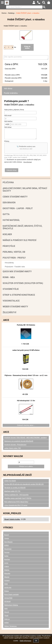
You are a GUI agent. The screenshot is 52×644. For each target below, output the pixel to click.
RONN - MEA (9, 277)
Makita (7, 570)
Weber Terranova (10, 626)
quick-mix (8, 588)
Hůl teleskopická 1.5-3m (26, 401)
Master (7, 577)
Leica (6, 563)
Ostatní (7, 580)
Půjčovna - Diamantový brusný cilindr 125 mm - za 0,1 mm (26, 375)
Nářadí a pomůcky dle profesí (19, 240)
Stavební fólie (11, 289)
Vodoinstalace (11, 301)
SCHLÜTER (8, 598)
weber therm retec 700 (12, 448)
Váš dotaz (8, 88)
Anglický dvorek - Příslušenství (15, 445)
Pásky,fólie (9, 246)
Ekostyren (8, 549)
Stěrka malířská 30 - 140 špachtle (16, 495)
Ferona (7, 552)
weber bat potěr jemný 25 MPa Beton (26, 350)
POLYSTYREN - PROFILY (14, 258)
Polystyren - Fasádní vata (15, 267)
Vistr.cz (7, 619)
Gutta (6, 214)
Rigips (7, 591)
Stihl (6, 609)
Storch (7, 612)
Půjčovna (8, 182)
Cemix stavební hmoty (15, 197)
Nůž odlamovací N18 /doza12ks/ (16, 502)
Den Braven (9, 203)
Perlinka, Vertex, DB (14, 252)
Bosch (7, 535)
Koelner (7, 234)
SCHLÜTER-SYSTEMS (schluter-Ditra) (23, 283)
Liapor (7, 566)
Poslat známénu (11, 93)
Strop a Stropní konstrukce (19, 295)
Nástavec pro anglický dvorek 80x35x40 (19, 441)
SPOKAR (7, 602)
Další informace (25, 641)
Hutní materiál (11, 220)
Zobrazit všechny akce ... (26, 425)
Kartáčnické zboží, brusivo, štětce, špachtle (22, 227)
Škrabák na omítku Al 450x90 (15, 488)
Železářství (9, 312)
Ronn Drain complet (11, 595)
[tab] (26, 86)
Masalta (7, 573)
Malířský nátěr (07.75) (12, 491)
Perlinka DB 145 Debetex (26, 325)
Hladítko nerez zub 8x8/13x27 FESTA (18, 498)
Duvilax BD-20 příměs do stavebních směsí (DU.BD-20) (24, 484)
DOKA (6, 545)
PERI (6, 584)
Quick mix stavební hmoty (17, 271)
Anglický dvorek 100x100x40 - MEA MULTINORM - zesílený (25, 438)
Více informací (28, 162)
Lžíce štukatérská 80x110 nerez (16, 505)
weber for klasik (10, 481)
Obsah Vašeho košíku (12, 519)
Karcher (7, 559)
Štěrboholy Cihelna (11, 605)
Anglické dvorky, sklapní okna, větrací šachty (25, 190)
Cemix (7, 538)
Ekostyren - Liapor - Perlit (18, 208)
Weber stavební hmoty (15, 307)
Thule (6, 616)
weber (7, 623)
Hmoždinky (9, 263)
